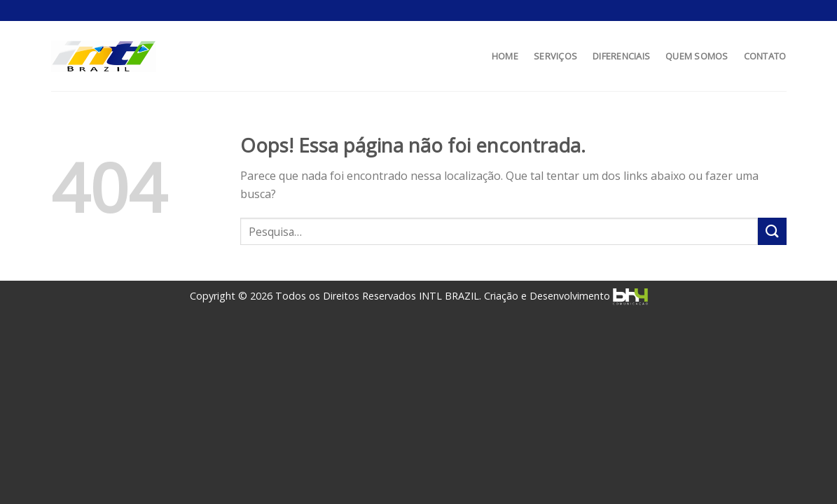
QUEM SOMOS (697, 56)
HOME (505, 56)
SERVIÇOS (555, 56)
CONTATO (765, 56)
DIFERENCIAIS (621, 56)
